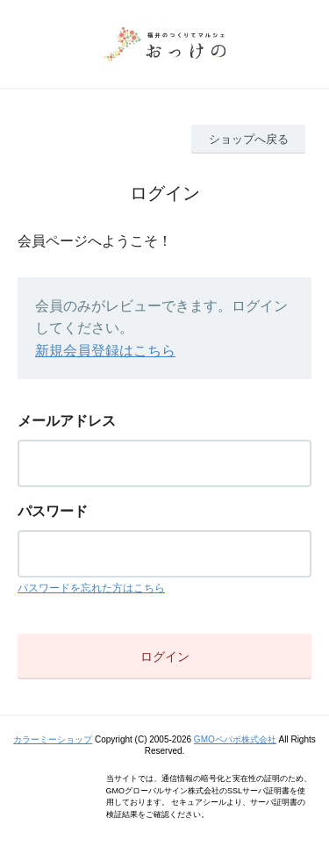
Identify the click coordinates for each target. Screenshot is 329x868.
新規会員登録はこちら (105, 351)
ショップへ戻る (249, 139)
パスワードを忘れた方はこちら (91, 588)
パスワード (53, 511)
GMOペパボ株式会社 (235, 739)
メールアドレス (67, 421)
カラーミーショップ (53, 739)
